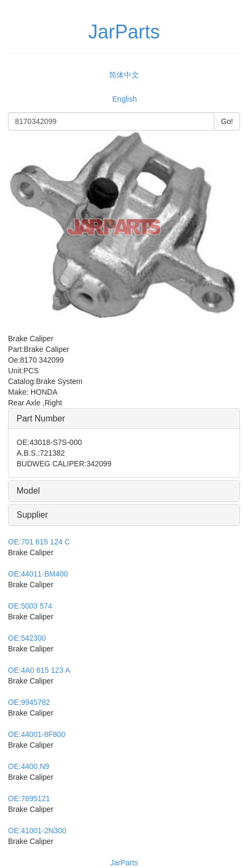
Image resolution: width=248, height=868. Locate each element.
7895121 (29, 798)
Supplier (32, 515)
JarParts (124, 863)
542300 (27, 638)
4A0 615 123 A (39, 670)
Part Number (41, 418)
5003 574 (30, 606)
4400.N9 (29, 766)
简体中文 (124, 75)
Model (28, 491)
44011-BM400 (38, 574)
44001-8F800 (37, 734)
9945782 (29, 702)
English (125, 99)
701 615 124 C (39, 542)
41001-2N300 (37, 831)
